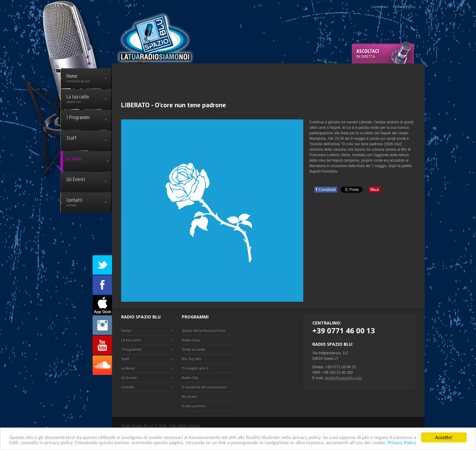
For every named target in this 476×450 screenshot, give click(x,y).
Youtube (102, 345)
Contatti (128, 387)
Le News (128, 368)
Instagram (102, 325)
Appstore (102, 305)
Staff (125, 359)
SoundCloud (102, 365)
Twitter (102, 265)
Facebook (102, 285)
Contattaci (380, 7)
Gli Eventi (129, 378)
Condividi (326, 190)
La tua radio (131, 340)
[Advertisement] (268, 77)
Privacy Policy (402, 443)
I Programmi (131, 349)
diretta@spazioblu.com (343, 378)
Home (126, 330)
